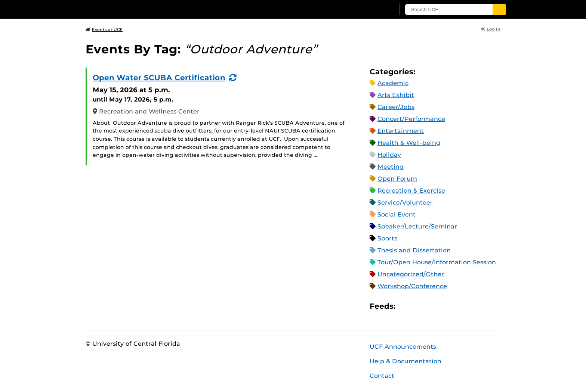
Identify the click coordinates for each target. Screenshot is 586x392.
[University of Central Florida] (140, 9)
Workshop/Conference (412, 286)
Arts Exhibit (396, 95)
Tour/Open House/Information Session (437, 262)
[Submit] (499, 10)
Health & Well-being (409, 143)
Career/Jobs (396, 107)
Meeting (391, 167)
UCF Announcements (403, 347)
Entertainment (401, 131)
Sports (387, 238)
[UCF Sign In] (371, 10)
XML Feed (443, 306)
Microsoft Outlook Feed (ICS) (418, 306)
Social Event (397, 214)
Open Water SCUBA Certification (159, 78)
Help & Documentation (405, 361)
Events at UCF (104, 29)
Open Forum (397, 179)
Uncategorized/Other (411, 274)
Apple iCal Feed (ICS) (405, 306)
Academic (393, 83)
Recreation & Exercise (411, 191)
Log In (491, 29)
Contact (382, 376)
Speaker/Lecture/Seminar (417, 226)
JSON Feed (456, 306)
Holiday (389, 155)
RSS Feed (431, 306)
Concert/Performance (411, 119)
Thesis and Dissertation (414, 250)
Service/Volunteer (405, 203)
